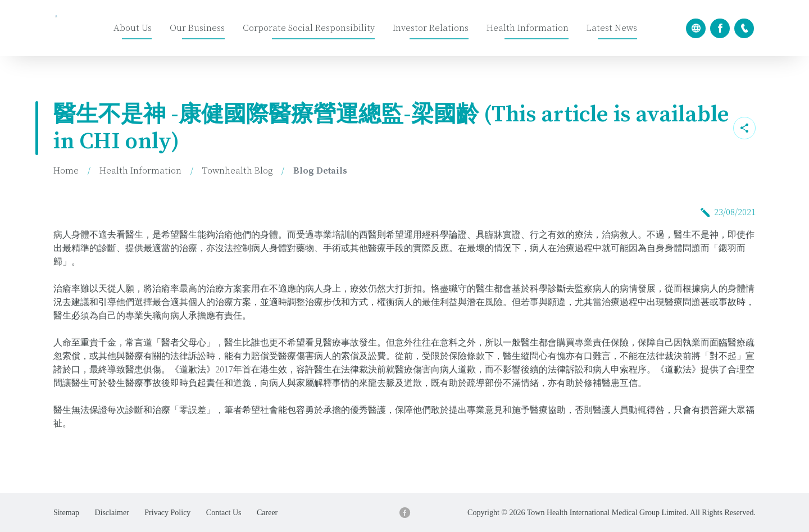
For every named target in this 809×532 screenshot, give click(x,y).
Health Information (528, 28)
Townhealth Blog (237, 171)
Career (267, 513)
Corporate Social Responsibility (309, 28)
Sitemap (66, 513)
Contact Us (224, 513)
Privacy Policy (167, 513)
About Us (133, 28)
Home (66, 171)
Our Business (197, 28)
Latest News (612, 28)
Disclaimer (112, 513)
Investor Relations (431, 28)
